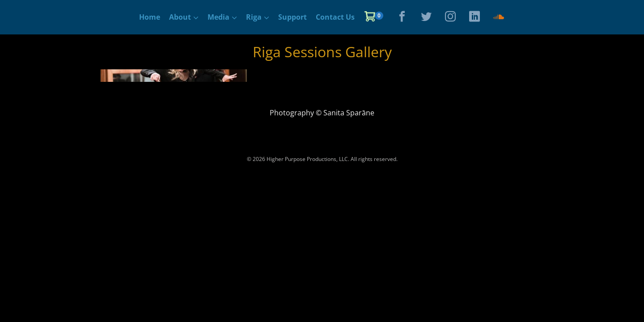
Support (292, 17)
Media (218, 17)
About (180, 17)
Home (150, 17)
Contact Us (335, 17)
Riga (254, 17)
